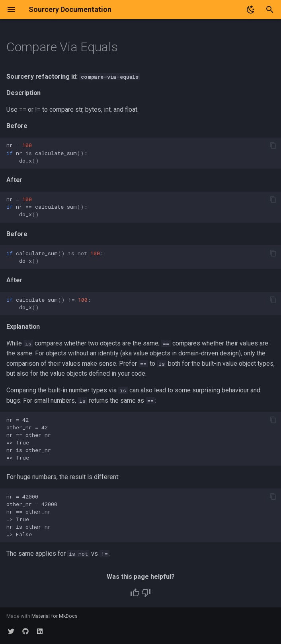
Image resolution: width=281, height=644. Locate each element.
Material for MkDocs (55, 616)
